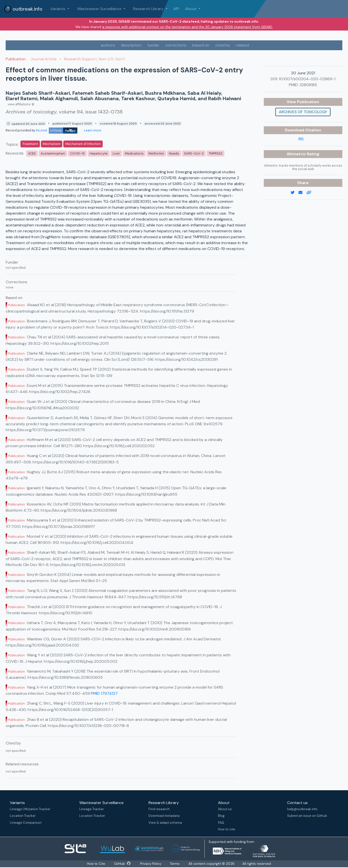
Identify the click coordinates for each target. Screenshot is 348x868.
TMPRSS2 (215, 153)
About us (225, 809)
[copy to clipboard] (311, 193)
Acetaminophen (53, 153)
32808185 (308, 85)
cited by (223, 45)
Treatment (30, 144)
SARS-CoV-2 (194, 153)
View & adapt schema (165, 823)
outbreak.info (23, 9)
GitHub (122, 864)
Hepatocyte (99, 153)
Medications (134, 153)
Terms (176, 864)
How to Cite (96, 864)
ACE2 (32, 153)
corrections (176, 45)
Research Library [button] (149, 9)
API (176, 9)
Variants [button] (58, 9)
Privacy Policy (151, 864)
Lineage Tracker (92, 809)
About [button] (191, 9)
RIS (301, 139)
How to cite (227, 829)
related (242, 45)
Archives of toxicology (303, 112)
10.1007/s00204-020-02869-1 (307, 79)
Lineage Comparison (26, 823)
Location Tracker (23, 816)
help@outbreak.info (302, 809)
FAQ (221, 823)
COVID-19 (77, 153)
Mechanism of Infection (83, 144)
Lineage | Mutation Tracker (30, 809)
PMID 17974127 (104, 693)
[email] (302, 193)
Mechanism (52, 144)
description (131, 45)
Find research (159, 809)
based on (201, 45)
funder (153, 45)
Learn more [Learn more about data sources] (92, 130)
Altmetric (297, 154)
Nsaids (174, 153)
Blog (221, 816)
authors (108, 45)
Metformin (156, 153)
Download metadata (164, 816)
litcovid (57, 130)
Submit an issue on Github (307, 816)
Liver (116, 153)
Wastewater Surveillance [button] (100, 9)
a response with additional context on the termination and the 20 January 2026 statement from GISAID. (188, 27)
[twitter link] (295, 193)
